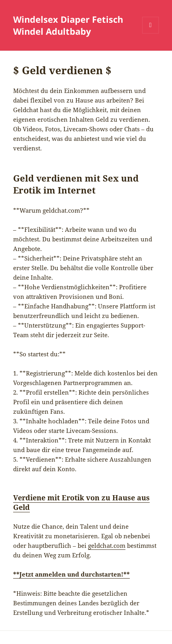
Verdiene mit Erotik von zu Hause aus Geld (81, 502)
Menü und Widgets (151, 33)
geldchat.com (107, 545)
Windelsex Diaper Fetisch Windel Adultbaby (68, 25)
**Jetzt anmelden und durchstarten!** (71, 574)
